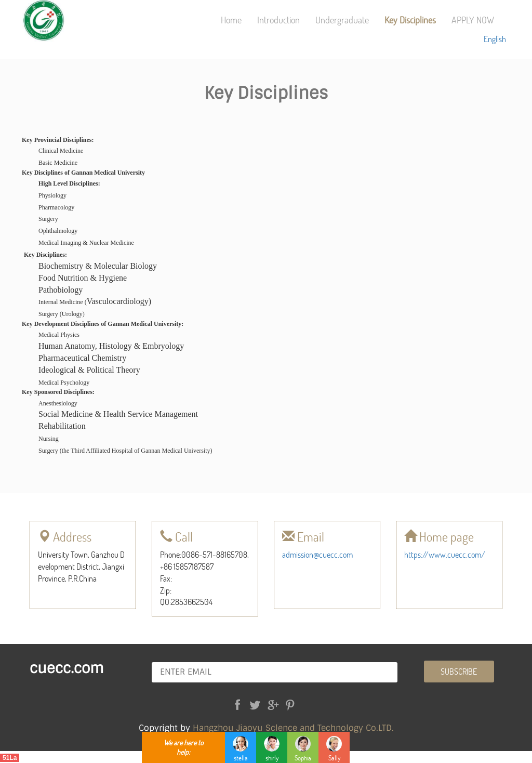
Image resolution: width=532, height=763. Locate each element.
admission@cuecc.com (317, 554)
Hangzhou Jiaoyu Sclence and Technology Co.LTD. (293, 728)
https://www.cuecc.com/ (445, 554)
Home (231, 20)
